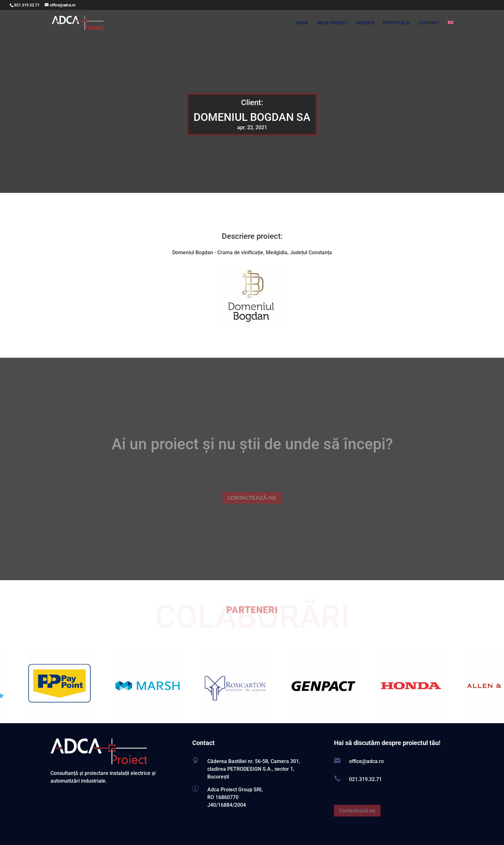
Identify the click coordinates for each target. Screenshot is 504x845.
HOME (302, 23)
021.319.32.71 (27, 5)
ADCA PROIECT (333, 23)
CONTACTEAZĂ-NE (252, 505)
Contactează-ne (357, 818)
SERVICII (365, 23)
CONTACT (429, 23)
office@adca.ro (366, 761)
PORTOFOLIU (397, 23)
